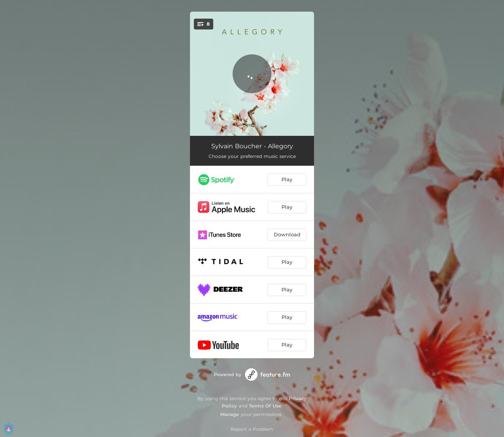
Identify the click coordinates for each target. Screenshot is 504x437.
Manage (230, 414)
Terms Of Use (265, 406)
